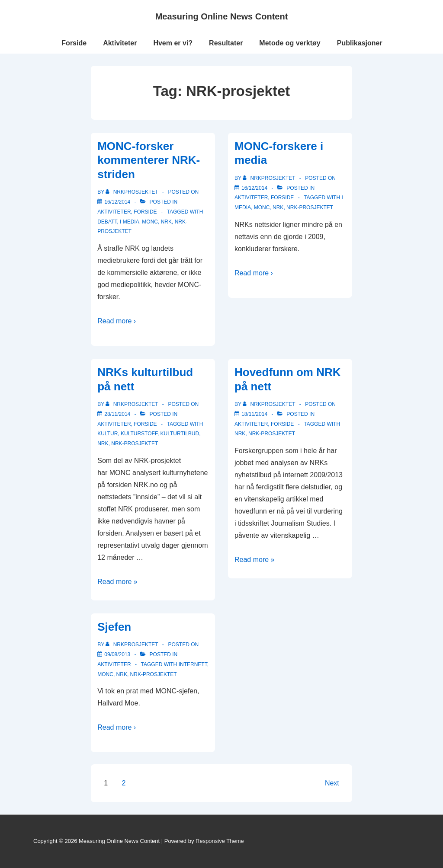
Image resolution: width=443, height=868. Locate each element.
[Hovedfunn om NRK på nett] (254, 414)
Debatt (107, 222)
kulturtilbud (180, 434)
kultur (108, 434)
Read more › (117, 321)
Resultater (226, 43)
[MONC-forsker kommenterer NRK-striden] (117, 202)
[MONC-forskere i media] (254, 188)
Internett (193, 664)
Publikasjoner (360, 43)
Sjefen (114, 627)
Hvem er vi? (173, 43)
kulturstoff (139, 434)
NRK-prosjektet (310, 207)
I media (130, 222)
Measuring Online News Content (222, 16)
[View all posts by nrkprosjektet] (133, 192)
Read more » (117, 582)
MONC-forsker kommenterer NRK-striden (149, 160)
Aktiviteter (120, 43)
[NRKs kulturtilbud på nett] (117, 414)
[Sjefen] (117, 654)
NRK (166, 222)
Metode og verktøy (290, 43)
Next (332, 783)
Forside (74, 43)
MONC (150, 222)
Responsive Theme (220, 841)
